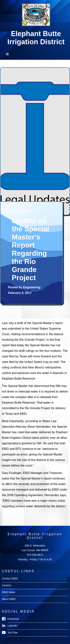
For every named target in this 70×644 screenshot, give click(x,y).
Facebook (13, 619)
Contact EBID (10, 578)
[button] (35, 54)
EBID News (9, 592)
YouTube (13, 633)
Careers (7, 585)
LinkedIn (12, 626)
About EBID (9, 599)
